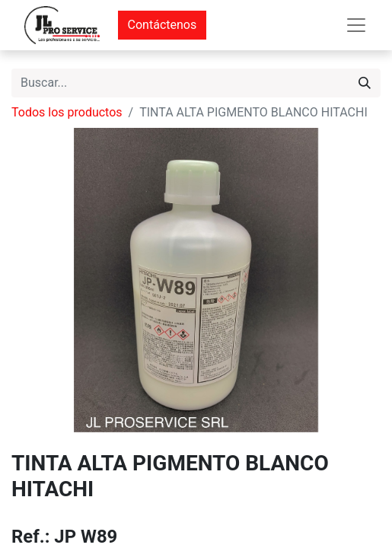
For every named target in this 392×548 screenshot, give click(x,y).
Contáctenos (163, 25)
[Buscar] (365, 83)
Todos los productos (67, 112)
